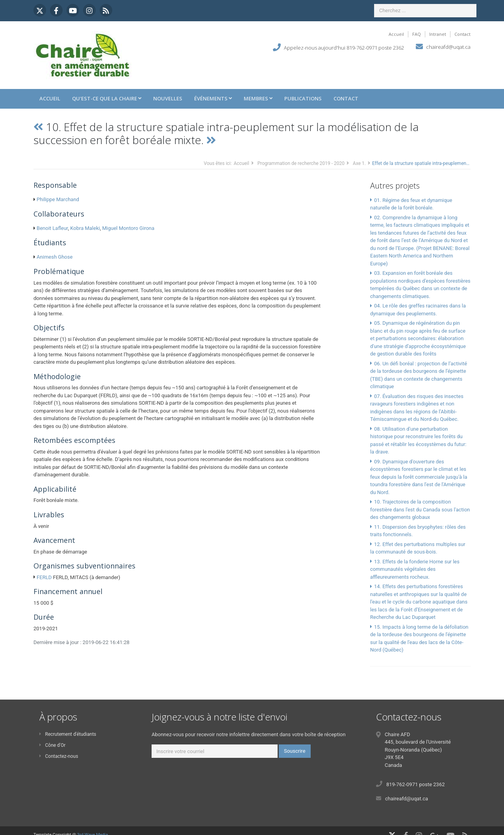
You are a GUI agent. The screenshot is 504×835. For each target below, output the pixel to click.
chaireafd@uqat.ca (448, 47)
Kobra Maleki (85, 228)
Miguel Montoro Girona (128, 228)
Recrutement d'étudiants (68, 734)
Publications (303, 98)
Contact (462, 34)
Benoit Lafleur (52, 228)
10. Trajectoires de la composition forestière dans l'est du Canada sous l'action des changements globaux (420, 509)
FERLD (44, 577)
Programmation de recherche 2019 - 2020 (301, 163)
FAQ (417, 34)
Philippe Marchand (58, 199)
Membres (258, 98)
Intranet (438, 34)
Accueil (396, 34)
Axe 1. (359, 163)
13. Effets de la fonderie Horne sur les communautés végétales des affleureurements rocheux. (415, 569)
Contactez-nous (59, 756)
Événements (213, 98)
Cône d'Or (52, 745)
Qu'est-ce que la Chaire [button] (107, 98)
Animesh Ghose (55, 257)
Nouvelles (168, 98)
